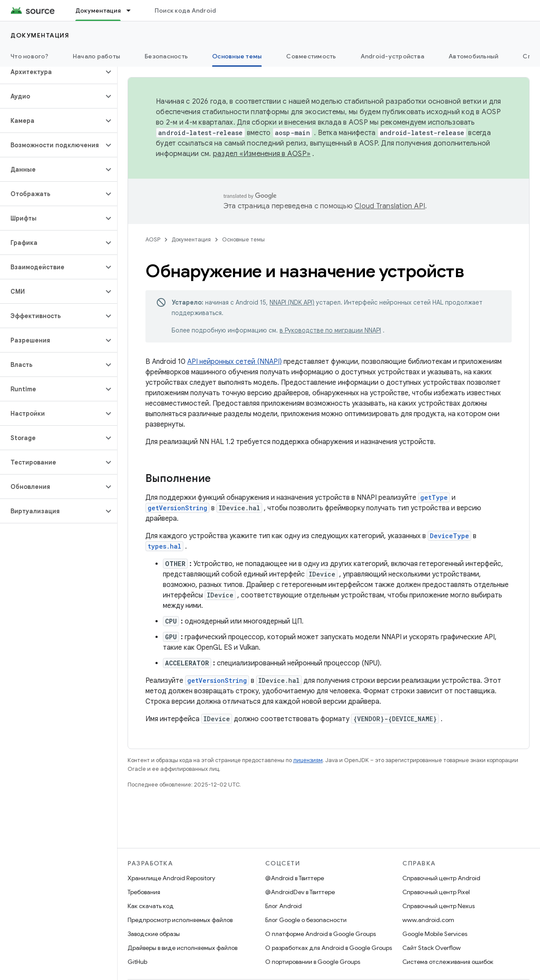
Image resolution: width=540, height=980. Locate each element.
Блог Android (283, 906)
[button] (52, 72)
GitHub (137, 962)
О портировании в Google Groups (313, 962)
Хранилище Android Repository (171, 878)
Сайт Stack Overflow (432, 948)
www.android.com (428, 920)
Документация (40, 35)
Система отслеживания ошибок (448, 962)
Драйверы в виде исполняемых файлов (182, 948)
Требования (144, 892)
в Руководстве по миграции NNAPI (330, 330)
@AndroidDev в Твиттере (300, 892)
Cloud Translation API (390, 206)
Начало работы (96, 56)
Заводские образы (154, 934)
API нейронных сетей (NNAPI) (235, 362)
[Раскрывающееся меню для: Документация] (132, 10)
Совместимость (311, 56)
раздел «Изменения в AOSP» (262, 154)
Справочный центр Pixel (436, 892)
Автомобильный (473, 56)
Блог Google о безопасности (306, 920)
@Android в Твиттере (295, 878)
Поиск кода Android (186, 10)
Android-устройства (393, 56)
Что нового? (29, 56)
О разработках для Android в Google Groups (329, 948)
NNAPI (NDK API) (292, 302)
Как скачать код (151, 906)
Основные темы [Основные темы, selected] (237, 56)
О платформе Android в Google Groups (321, 934)
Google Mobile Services (435, 934)
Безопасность (166, 56)
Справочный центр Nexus (439, 906)
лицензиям (308, 760)
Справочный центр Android (441, 878)
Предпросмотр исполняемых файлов (180, 920)
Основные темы (243, 239)
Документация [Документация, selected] (98, 10)
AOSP (153, 239)
